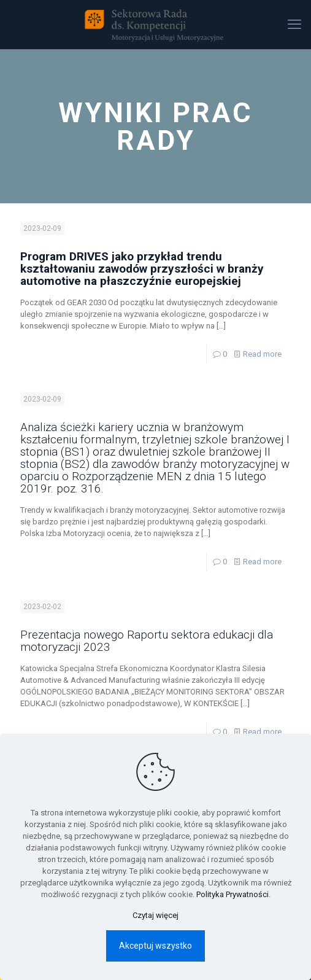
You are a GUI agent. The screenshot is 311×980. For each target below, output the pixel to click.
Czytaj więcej (155, 915)
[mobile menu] (294, 25)
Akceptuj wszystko (155, 946)
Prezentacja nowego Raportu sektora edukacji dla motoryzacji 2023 (147, 641)
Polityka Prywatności (232, 894)
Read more (262, 354)
